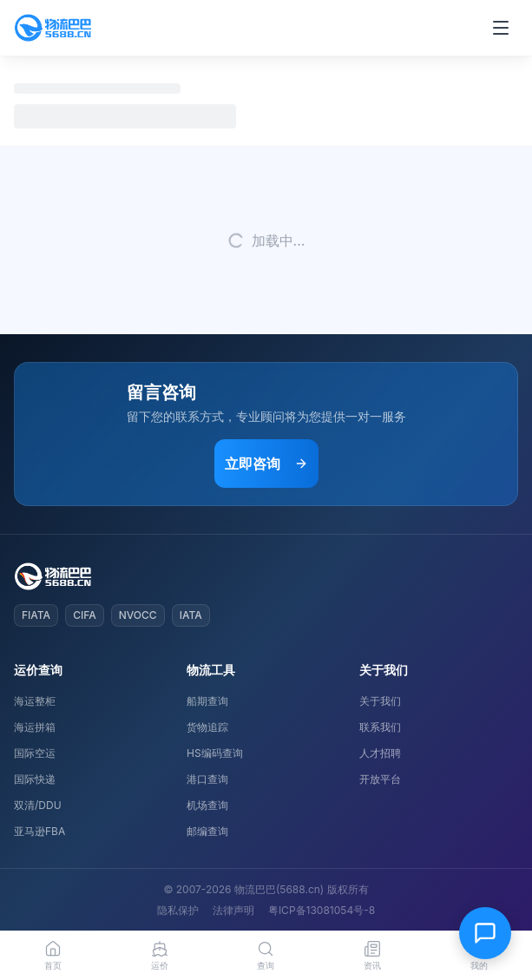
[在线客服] (485, 933)
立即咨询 (266, 464)
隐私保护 (178, 910)
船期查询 (207, 701)
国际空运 (35, 753)
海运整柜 (35, 701)
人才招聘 (380, 753)
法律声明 (233, 910)
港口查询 (207, 779)
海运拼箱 (35, 727)
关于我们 (380, 701)
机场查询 (207, 805)
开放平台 (380, 779)
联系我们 (380, 727)
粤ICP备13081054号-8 (322, 910)
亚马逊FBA (39, 831)
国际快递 (35, 779)
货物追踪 (207, 727)
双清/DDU (38, 805)
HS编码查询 (215, 753)
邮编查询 (207, 831)
